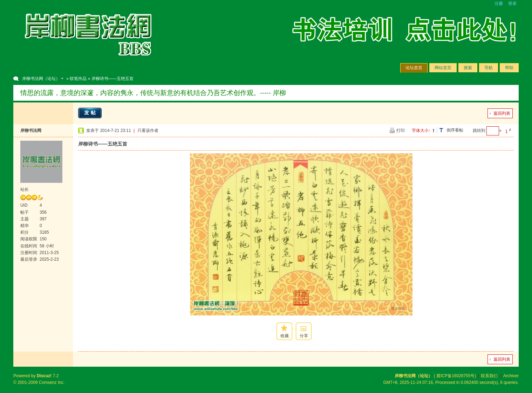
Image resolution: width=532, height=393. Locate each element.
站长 (25, 189)
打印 (401, 131)
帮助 (509, 68)
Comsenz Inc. (52, 382)
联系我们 (489, 376)
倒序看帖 (455, 130)
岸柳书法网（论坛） (41, 79)
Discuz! (44, 376)
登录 (512, 4)
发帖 (91, 113)
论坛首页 (414, 68)
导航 (489, 68)
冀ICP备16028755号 (455, 376)
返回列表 (502, 113)
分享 (304, 336)
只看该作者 (148, 131)
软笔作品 (78, 79)
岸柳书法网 (31, 131)
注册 (499, 4)
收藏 (285, 336)
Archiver (511, 376)
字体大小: (421, 131)
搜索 (468, 68)
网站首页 (443, 68)
